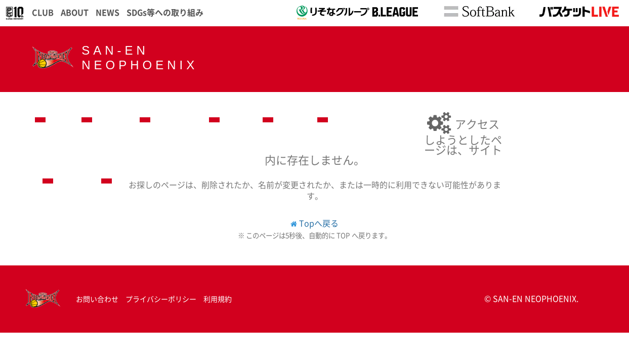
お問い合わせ (97, 299)
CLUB (43, 12)
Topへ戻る (319, 223)
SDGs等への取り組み (165, 12)
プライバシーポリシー (161, 299)
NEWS (108, 12)
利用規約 (218, 299)
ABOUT (75, 12)
